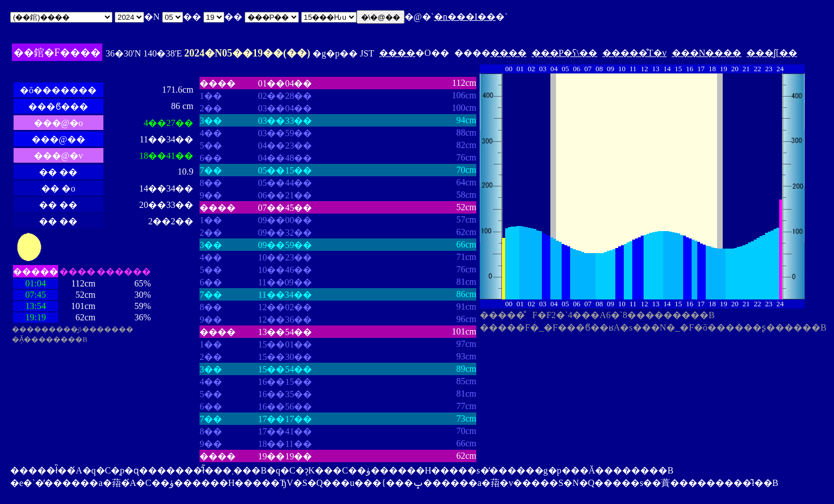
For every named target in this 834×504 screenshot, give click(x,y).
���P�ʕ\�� (564, 53)
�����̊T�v (635, 53)
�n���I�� (465, 17)
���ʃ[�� (772, 53)
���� (397, 53)
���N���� (707, 53)
